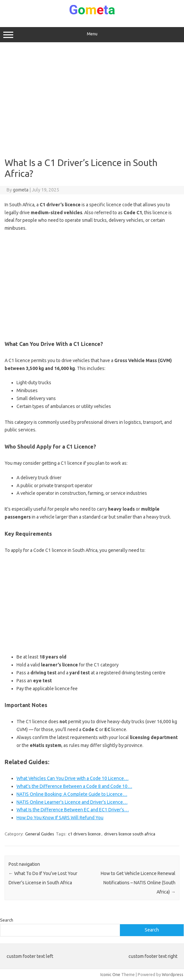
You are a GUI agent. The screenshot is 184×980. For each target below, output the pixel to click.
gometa (21, 190)
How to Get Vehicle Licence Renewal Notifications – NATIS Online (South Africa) (138, 883)
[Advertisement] (92, 100)
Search (7, 920)
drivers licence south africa (130, 834)
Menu (92, 35)
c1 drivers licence (84, 834)
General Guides (40, 834)
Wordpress (173, 974)
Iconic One (110, 974)
